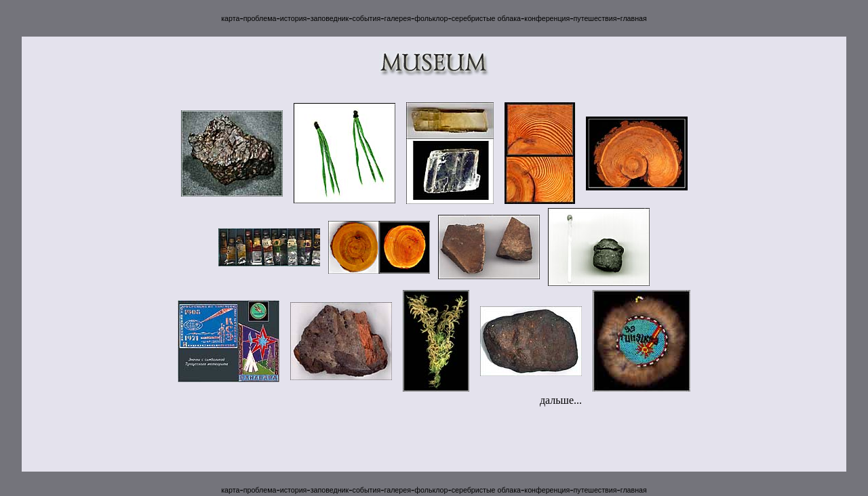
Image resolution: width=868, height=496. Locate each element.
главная (634, 18)
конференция (547, 18)
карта (230, 18)
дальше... (561, 400)
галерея (398, 18)
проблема (260, 18)
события (366, 18)
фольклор (431, 18)
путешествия (595, 18)
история (294, 18)
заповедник (330, 18)
